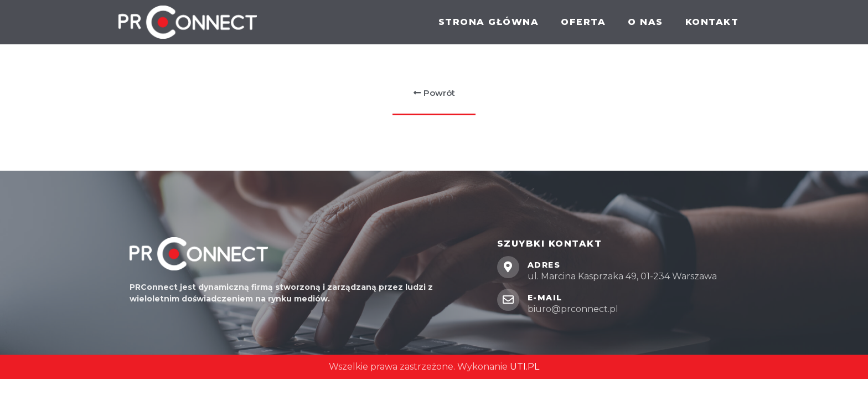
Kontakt (712, 22)
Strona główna (489, 22)
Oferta (583, 22)
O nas (645, 22)
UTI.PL (525, 367)
